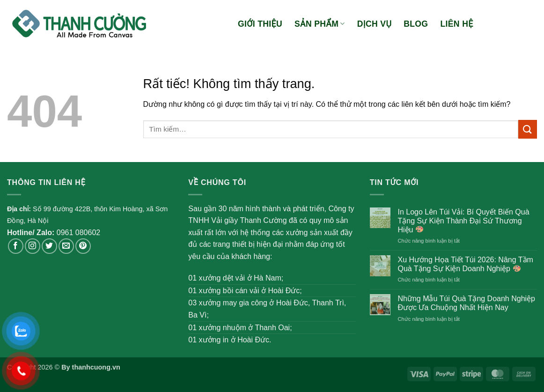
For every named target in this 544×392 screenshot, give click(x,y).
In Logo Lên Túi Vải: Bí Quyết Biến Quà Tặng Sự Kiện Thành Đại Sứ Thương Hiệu (463, 221)
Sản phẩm (320, 24)
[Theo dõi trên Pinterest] (83, 246)
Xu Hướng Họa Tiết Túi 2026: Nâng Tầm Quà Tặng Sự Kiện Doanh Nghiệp (465, 264)
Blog (416, 24)
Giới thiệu (260, 24)
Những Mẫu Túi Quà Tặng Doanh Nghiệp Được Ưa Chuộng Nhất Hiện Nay (466, 303)
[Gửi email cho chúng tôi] (66, 246)
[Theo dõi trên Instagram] (33, 246)
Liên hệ (456, 24)
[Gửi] (528, 129)
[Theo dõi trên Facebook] (16, 246)
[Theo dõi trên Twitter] (49, 246)
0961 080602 (78, 233)
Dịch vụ (374, 24)
